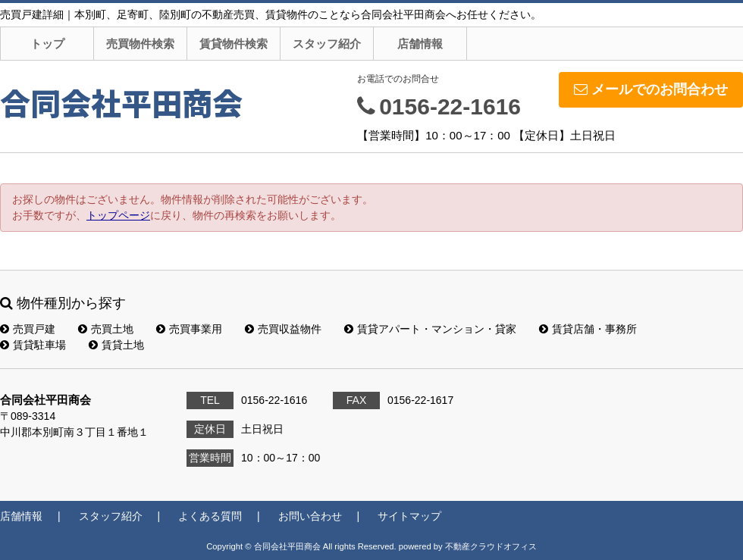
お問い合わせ (310, 516)
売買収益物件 (283, 329)
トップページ (118, 215)
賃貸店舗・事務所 (588, 329)
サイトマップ (409, 516)
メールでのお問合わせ (651, 89)
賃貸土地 (116, 345)
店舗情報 (420, 44)
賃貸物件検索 (234, 44)
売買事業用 (189, 329)
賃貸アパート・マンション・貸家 (430, 329)
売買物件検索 (140, 44)
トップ (47, 44)
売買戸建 (28, 329)
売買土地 (106, 329)
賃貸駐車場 (33, 345)
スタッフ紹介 (327, 44)
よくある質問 (210, 516)
